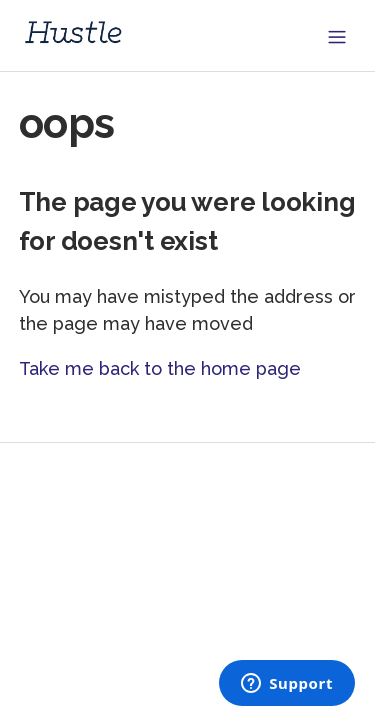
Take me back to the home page (160, 368)
